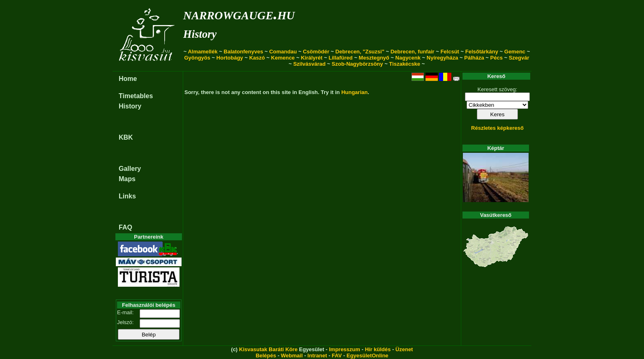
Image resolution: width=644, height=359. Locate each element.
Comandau (283, 52)
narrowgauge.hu (239, 14)
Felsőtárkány (482, 52)
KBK (126, 137)
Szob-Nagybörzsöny (358, 64)
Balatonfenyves (244, 52)
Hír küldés (378, 349)
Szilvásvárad (309, 64)
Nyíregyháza (443, 58)
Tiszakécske (405, 64)
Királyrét (312, 58)
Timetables (136, 96)
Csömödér (316, 52)
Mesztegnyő (374, 58)
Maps (127, 179)
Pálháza (474, 58)
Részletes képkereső (497, 128)
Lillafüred (341, 58)
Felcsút (450, 52)
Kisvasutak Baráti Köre (268, 349)
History (200, 34)
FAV (337, 356)
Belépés (266, 356)
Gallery (130, 169)
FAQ (125, 227)
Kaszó (257, 58)
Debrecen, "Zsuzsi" (360, 52)
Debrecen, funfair (413, 52)
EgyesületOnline (368, 356)
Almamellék (202, 52)
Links (127, 196)
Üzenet (404, 349)
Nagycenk (408, 58)
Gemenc (515, 52)
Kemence (283, 58)
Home (128, 79)
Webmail (292, 356)
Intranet (317, 356)
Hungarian (354, 92)
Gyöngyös (197, 58)
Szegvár (519, 58)
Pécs (497, 58)
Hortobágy (230, 58)
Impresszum (345, 349)
